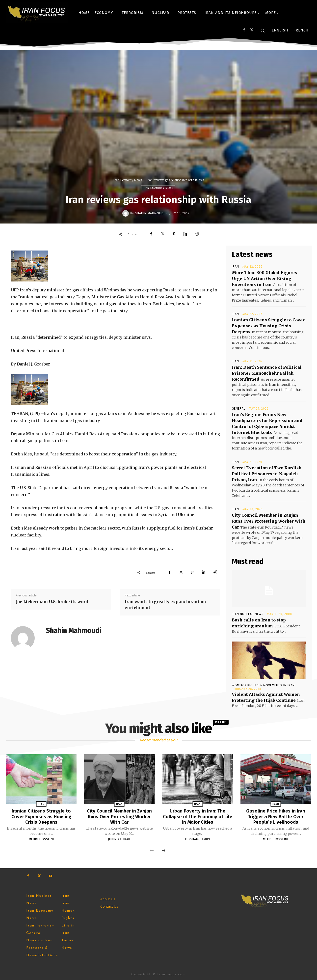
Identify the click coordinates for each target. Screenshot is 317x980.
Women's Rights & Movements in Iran (263, 685)
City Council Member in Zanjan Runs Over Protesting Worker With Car (269, 521)
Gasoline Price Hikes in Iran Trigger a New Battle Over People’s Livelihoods (276, 816)
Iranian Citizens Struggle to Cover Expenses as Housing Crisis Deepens (268, 326)
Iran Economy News (128, 180)
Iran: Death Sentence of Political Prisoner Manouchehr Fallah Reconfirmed (267, 373)
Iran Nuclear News (248, 614)
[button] (263, 30)
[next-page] (163, 850)
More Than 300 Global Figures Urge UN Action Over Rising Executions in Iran (264, 279)
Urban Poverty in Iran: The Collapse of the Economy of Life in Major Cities (198, 816)
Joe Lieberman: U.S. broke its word (52, 602)
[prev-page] (152, 850)
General (239, 409)
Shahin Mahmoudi (150, 213)
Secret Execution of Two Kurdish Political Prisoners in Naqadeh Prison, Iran (267, 474)
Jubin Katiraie (119, 839)
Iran (235, 267)
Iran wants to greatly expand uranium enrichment (165, 605)
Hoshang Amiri (198, 839)
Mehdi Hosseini (41, 839)
